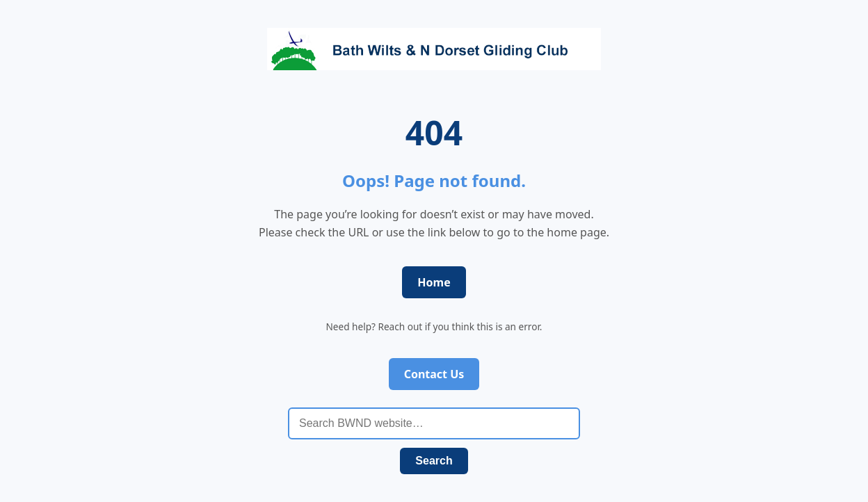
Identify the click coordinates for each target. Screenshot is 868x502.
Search (434, 461)
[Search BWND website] (434, 423)
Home (434, 282)
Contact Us (434, 374)
